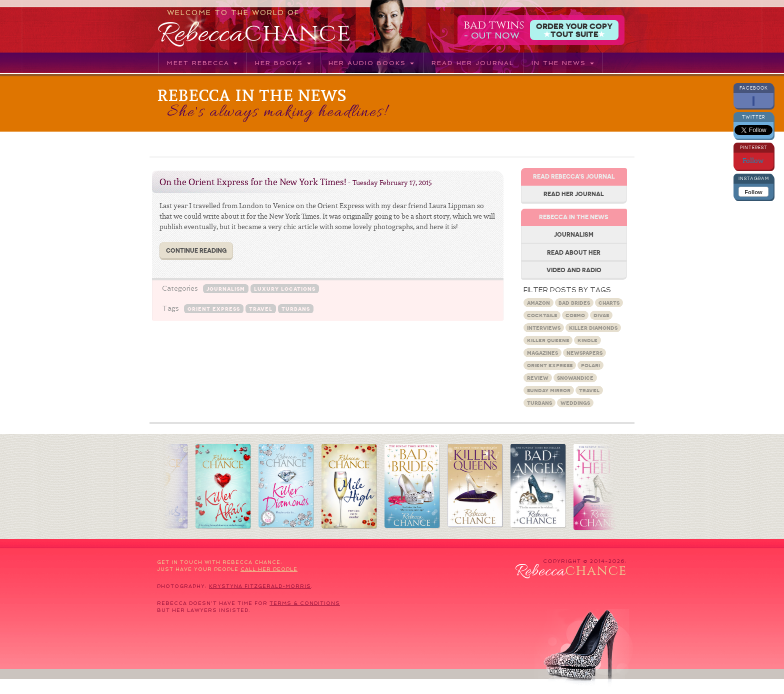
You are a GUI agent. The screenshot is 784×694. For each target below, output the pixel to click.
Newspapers (584, 353)
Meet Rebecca (202, 63)
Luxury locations (285, 288)
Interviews (544, 327)
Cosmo (575, 315)
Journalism (226, 288)
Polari (590, 365)
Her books (283, 63)
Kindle (587, 340)
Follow (754, 161)
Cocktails (542, 315)
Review (538, 378)
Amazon (538, 302)
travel (261, 308)
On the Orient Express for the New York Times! (253, 182)
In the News (563, 63)
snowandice (575, 378)
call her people (269, 569)
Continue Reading (196, 250)
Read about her (574, 252)
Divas (601, 315)
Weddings (575, 403)
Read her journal (473, 63)
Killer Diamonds (593, 327)
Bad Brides (574, 302)
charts (609, 302)
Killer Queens (548, 340)
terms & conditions (305, 603)
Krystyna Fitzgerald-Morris (260, 586)
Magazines (542, 353)
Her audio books (371, 63)
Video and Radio (574, 270)
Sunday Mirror (549, 390)
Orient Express (214, 308)
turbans (296, 308)
